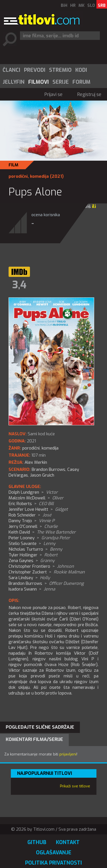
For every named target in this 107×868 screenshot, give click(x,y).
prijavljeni (68, 754)
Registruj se (89, 94)
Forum (81, 82)
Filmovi (39, 82)
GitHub (37, 842)
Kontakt (68, 842)
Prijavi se (53, 94)
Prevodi (35, 70)
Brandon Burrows (49, 469)
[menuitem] (11, 70)
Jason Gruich (42, 475)
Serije (61, 82)
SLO (91, 6)
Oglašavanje (54, 853)
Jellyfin (14, 82)
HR (73, 6)
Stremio (60, 70)
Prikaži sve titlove (75, 786)
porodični (18, 176)
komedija (39, 176)
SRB (102, 6)
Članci (11, 70)
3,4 (19, 285)
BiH (64, 6)
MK (81, 6)
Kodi (81, 70)
